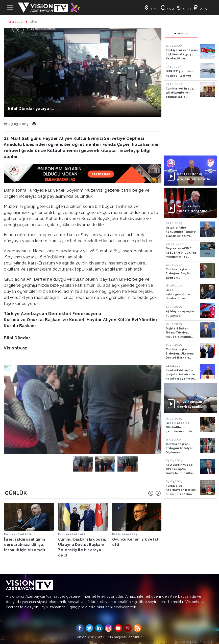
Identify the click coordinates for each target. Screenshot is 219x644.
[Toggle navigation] (10, 8)
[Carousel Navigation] (155, 493)
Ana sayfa (16, 22)
